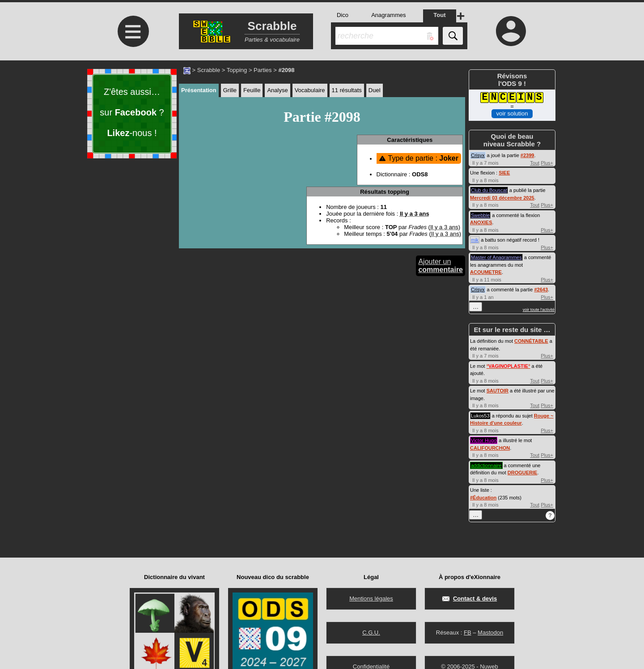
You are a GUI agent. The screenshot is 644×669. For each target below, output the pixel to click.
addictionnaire (486, 465)
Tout (535, 163)
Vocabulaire (310, 90)
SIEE (504, 173)
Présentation (199, 90)
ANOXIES (481, 222)
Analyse (277, 90)
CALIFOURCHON (490, 448)
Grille (230, 90)
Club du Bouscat (489, 190)
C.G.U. (371, 633)
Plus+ (547, 163)
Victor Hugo (484, 440)
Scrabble (209, 70)
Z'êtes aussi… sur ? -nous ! (132, 112)
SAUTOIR (498, 391)
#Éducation (483, 498)
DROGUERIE (523, 473)
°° (508, 366)
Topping (237, 70)
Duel (375, 90)
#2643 (541, 290)
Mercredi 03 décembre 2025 (502, 198)
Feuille (252, 90)
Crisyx (478, 155)
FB (468, 633)
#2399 (527, 155)
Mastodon (490, 633)
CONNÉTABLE (531, 341)
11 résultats (347, 90)
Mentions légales (371, 599)
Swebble (480, 215)
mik (475, 240)
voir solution (512, 113)
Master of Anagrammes (496, 257)
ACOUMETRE (486, 272)
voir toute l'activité (539, 310)
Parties (263, 70)
